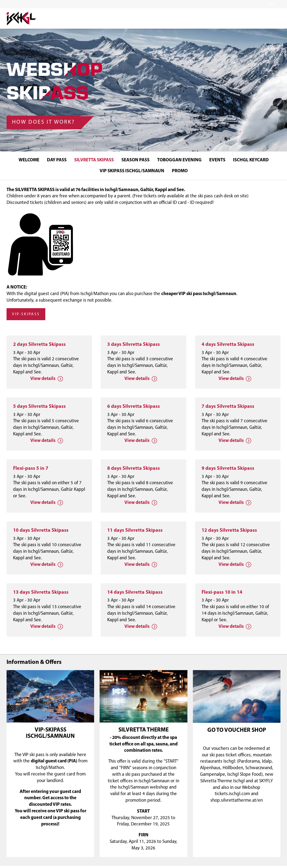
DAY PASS (57, 160)
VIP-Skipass (26, 317)
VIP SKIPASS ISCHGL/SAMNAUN (132, 171)
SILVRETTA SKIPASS (94, 160)
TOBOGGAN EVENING (179, 160)
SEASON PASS (135, 160)
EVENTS (217, 160)
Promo (180, 171)
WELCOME (29, 160)
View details (47, 381)
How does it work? (43, 122)
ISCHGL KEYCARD (251, 160)
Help (271, 4)
